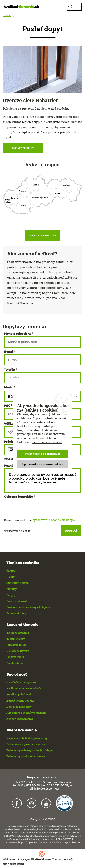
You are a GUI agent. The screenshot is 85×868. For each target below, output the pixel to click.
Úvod (7, 15)
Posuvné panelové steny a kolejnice (29, 607)
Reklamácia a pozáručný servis (26, 744)
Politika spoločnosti (19, 694)
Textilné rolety (16, 639)
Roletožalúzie (15, 663)
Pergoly (11, 595)
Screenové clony (17, 613)
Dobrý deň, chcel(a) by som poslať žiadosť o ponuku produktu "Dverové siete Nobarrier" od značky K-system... (42, 481)
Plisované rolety (16, 645)
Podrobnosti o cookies (47, 442)
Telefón (10, 370)
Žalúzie (11, 571)
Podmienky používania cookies (26, 756)
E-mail (9, 352)
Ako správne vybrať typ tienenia (26, 713)
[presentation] (35, 507)
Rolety (11, 577)
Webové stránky (13, 859)
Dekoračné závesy (18, 651)
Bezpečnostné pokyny (20, 700)
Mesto (9, 387)
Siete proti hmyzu (18, 583)
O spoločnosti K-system (21, 682)
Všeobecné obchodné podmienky (27, 738)
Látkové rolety (15, 657)
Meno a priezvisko (18, 334)
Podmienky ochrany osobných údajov (30, 750)
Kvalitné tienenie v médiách (24, 688)
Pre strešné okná (17, 601)
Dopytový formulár (42, 235)
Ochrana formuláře (18, 497)
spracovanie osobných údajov (54, 520)
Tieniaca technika (18, 633)
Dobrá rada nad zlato (19, 707)
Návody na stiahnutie (20, 719)
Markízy (12, 589)
